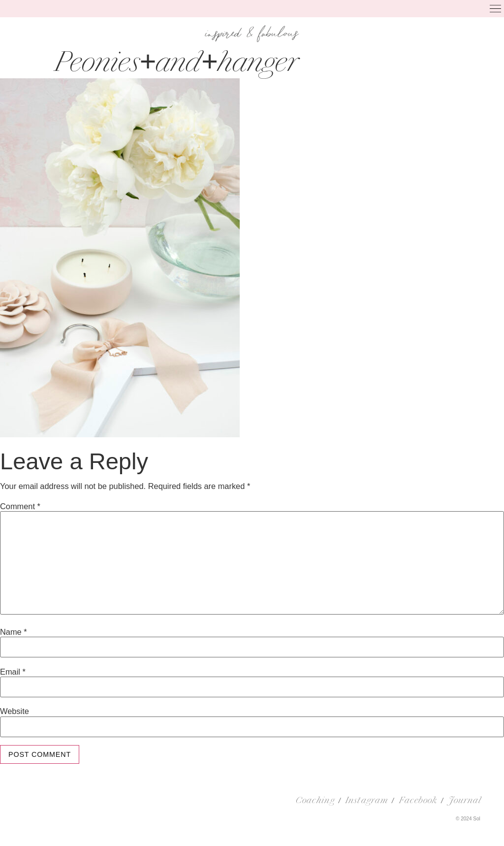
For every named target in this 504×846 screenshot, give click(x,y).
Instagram (367, 801)
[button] (496, 10)
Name (14, 632)
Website (15, 711)
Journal (465, 801)
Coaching (315, 801)
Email (13, 672)
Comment (20, 506)
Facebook (418, 801)
